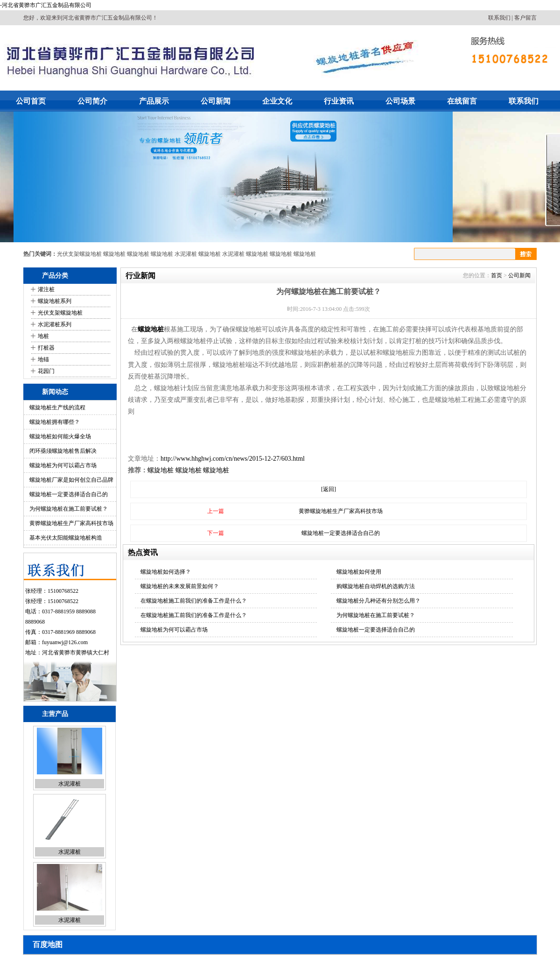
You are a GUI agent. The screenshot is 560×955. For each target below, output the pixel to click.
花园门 (46, 371)
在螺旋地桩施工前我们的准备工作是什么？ (194, 601)
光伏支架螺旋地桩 (79, 254)
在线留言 (462, 101)
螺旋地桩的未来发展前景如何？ (180, 586)
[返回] (329, 489)
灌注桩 (46, 289)
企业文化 (277, 101)
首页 (497, 275)
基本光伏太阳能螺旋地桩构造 (66, 538)
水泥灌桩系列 (55, 324)
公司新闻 (216, 101)
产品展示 (154, 101)
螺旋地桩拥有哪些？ (55, 422)
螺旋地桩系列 (55, 301)
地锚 (43, 359)
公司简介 (92, 101)
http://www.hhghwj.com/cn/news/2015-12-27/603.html (233, 459)
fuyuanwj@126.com (65, 642)
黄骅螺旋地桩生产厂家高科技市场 (71, 523)
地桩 (43, 336)
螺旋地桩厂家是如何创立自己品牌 (71, 480)
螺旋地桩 (114, 254)
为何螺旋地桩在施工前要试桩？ (69, 509)
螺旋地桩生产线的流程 (57, 407)
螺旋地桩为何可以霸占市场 (63, 465)
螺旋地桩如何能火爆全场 (60, 436)
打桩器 (46, 348)
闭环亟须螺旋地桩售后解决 (63, 451)
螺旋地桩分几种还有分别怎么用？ (378, 601)
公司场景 (400, 101)
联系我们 (499, 18)
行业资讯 (339, 101)
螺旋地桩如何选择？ (166, 572)
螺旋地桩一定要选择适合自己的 (69, 494)
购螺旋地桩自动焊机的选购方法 (376, 586)
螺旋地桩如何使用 (359, 572)
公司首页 (31, 101)
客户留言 (525, 18)
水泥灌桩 (186, 254)
